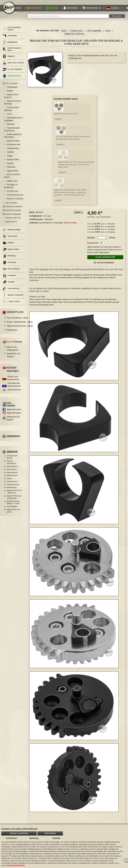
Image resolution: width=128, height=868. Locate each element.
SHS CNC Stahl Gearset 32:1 (66, 117)
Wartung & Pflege (12, 233)
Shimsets (11, 127)
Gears (108, 34)
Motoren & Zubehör (15, 202)
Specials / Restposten (13, 299)
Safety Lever (12, 184)
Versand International (11, 466)
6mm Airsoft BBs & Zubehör (12, 32)
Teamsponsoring (13, 488)
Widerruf (13, 440)
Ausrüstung (9, 266)
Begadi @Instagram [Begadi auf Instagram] (14, 416)
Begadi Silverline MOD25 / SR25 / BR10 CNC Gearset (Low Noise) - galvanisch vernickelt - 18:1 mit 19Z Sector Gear (70, 196)
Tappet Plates (13, 174)
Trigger (10, 159)
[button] (113, 11)
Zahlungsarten (12, 470)
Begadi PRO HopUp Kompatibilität (14, 500)
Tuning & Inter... (77, 34)
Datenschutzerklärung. (16, 865)
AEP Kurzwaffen (11, 206)
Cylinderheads (13, 152)
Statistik (56, 838)
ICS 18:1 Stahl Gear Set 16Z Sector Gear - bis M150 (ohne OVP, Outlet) (73, 141)
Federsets (11, 170)
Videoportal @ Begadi (13, 421)
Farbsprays (9, 279)
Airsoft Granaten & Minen (12, 53)
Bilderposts (12, 333)
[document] (64, 846)
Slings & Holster (11, 253)
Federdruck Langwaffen (14, 210)
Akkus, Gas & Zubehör (13, 66)
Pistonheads (12, 90)
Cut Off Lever (12, 195)
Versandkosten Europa (12, 460)
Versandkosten (105, 220)
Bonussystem (12, 473)
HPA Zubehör (10, 240)
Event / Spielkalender (20, 325)
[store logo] (9, 11)
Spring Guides (13, 163)
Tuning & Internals (12, 79)
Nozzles (10, 167)
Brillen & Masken (11, 272)
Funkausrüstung (11, 292)
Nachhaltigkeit (12, 510)
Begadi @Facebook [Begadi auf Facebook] (14, 413)
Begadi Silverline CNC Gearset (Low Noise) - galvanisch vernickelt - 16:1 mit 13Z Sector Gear (76, 168)
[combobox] (68, 19)
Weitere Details (70, 226)
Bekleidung (9, 259)
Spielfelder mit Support (13, 358)
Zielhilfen (8, 246)
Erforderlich (12, 838)
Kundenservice (12, 485)
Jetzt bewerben (14, 393)
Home (64, 34)
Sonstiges (9, 286)
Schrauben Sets (14, 148)
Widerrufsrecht (12, 479)
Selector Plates (13, 144)
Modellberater (10, 46)
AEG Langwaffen (94, 34)
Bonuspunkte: (93, 246)
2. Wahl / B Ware (11, 305)
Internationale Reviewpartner (14, 388)
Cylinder (10, 155)
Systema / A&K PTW (13, 221)
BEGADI (40, 216)
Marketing (34, 838)
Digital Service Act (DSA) (13, 514)
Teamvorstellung (18, 321)
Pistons (10, 94)
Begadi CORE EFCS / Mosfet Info (14, 495)
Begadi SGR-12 (11, 225)
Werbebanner (12, 491)
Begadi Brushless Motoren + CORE (13, 506)
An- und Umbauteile (12, 73)
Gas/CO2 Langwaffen (13, 218)
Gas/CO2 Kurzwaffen (13, 214)
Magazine (9, 60)
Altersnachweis (12, 476)
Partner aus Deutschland (13, 381)
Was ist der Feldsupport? (13, 352)
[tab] (78, 216)
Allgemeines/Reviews (20, 329)
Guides (9, 482)
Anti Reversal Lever (15, 198)
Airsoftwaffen (10, 39)
